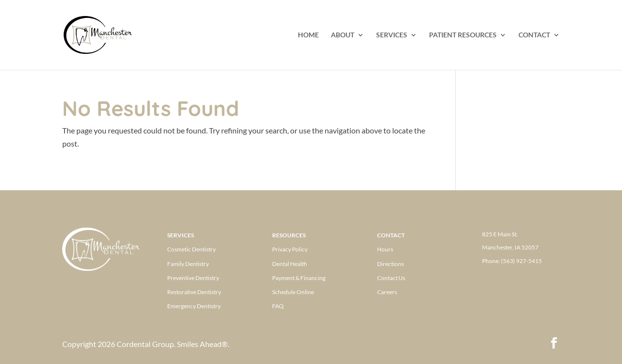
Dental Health (290, 264)
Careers (387, 292)
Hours (385, 249)
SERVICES (392, 35)
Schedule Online (293, 292)
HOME (308, 35)
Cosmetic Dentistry (191, 249)
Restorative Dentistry (194, 292)
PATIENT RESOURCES (463, 35)
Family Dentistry (188, 264)
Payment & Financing (299, 278)
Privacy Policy (290, 249)
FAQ (278, 306)
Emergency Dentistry (194, 306)
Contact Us (391, 278)
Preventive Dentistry (193, 278)
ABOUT (343, 35)
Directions (390, 264)
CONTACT (534, 35)
